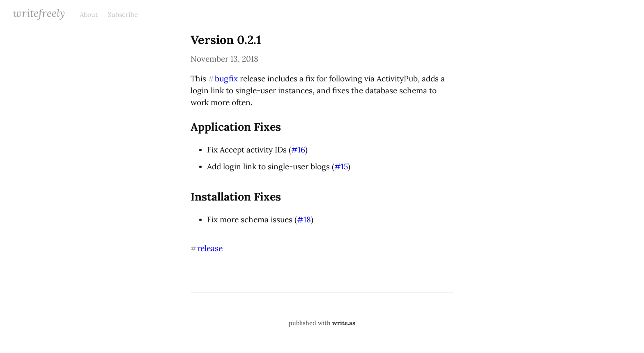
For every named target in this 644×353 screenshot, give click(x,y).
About (89, 14)
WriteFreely (39, 13)
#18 (304, 219)
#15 (341, 166)
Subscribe (123, 14)
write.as (344, 323)
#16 (298, 150)
